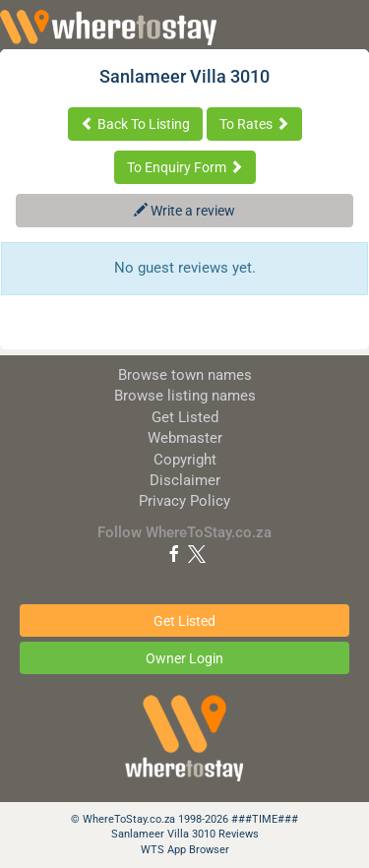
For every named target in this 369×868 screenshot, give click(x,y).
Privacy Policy (184, 501)
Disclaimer (185, 480)
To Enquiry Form (185, 167)
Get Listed (185, 417)
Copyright (185, 460)
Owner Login (184, 658)
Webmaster (185, 438)
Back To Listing (135, 124)
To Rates (254, 124)
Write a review (184, 211)
